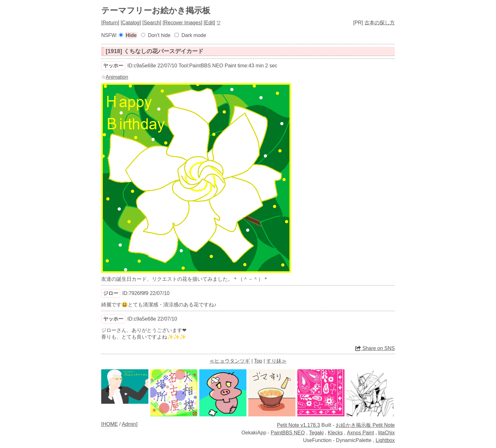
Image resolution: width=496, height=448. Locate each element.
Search (152, 23)
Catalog (131, 23)
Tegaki (316, 433)
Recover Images (182, 23)
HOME (110, 424)
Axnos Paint (360, 433)
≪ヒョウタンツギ (230, 361)
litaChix (387, 433)
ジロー (111, 293)
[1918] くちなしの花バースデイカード (155, 51)
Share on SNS (375, 348)
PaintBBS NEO (288, 433)
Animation (117, 77)
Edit (209, 23)
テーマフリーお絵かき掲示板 (156, 10)
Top (258, 361)
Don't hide (159, 35)
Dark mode (194, 35)
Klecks (335, 433)
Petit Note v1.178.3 (298, 425)
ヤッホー (113, 66)
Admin (129, 424)
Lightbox (385, 440)
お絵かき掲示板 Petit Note (365, 425)
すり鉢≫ (276, 361)
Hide (131, 35)
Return (110, 23)
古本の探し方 (380, 23)
